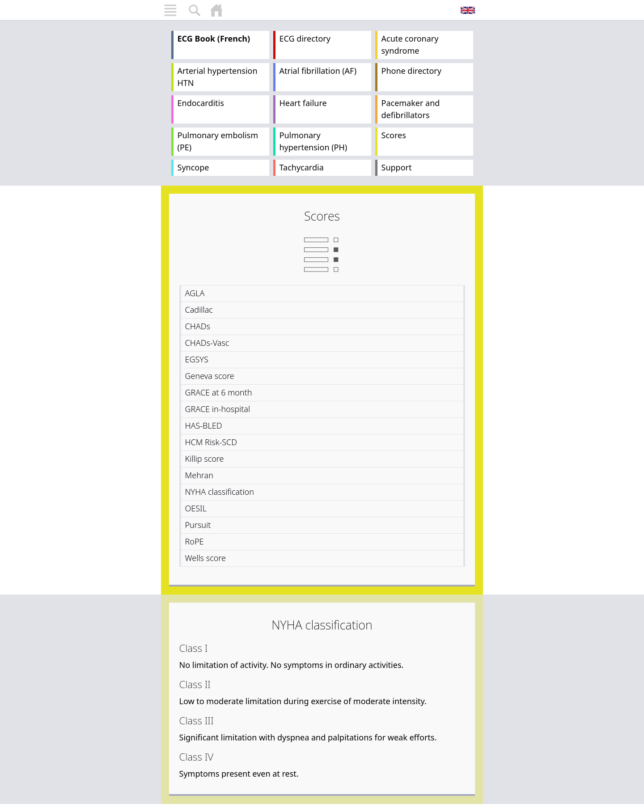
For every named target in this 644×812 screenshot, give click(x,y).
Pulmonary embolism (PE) (218, 141)
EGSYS (197, 359)
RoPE (195, 541)
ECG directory (305, 38)
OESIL (196, 508)
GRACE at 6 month (219, 392)
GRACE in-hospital (218, 409)
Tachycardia (302, 167)
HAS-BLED (204, 425)
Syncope (193, 167)
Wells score (206, 558)
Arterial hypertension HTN (218, 77)
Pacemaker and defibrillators (411, 109)
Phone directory (411, 71)
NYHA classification (220, 492)
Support (397, 167)
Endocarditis (201, 103)
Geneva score (210, 376)
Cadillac (199, 310)
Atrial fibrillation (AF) (318, 71)
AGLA (195, 293)
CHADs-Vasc (207, 343)
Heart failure (303, 103)
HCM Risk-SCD (211, 442)
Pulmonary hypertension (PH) (314, 141)
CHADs (198, 326)
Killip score (205, 459)
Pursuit (198, 525)
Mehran (199, 475)
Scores (394, 135)
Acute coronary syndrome (410, 45)
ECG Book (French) (214, 38)
